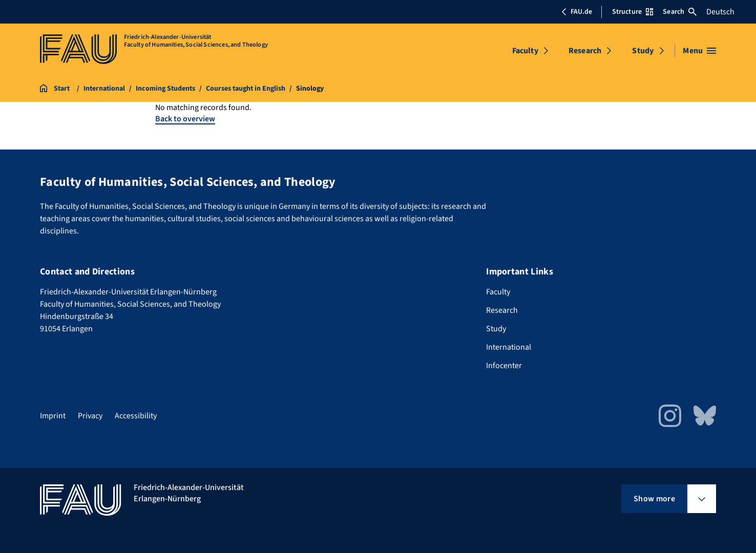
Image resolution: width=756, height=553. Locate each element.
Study (643, 51)
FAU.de (577, 12)
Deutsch (720, 12)
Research (585, 51)
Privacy (90, 416)
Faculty (525, 51)
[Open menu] (699, 51)
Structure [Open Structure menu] (633, 12)
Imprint (53, 416)
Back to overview (185, 119)
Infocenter (504, 366)
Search (680, 12)
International (509, 347)
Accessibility (136, 416)
